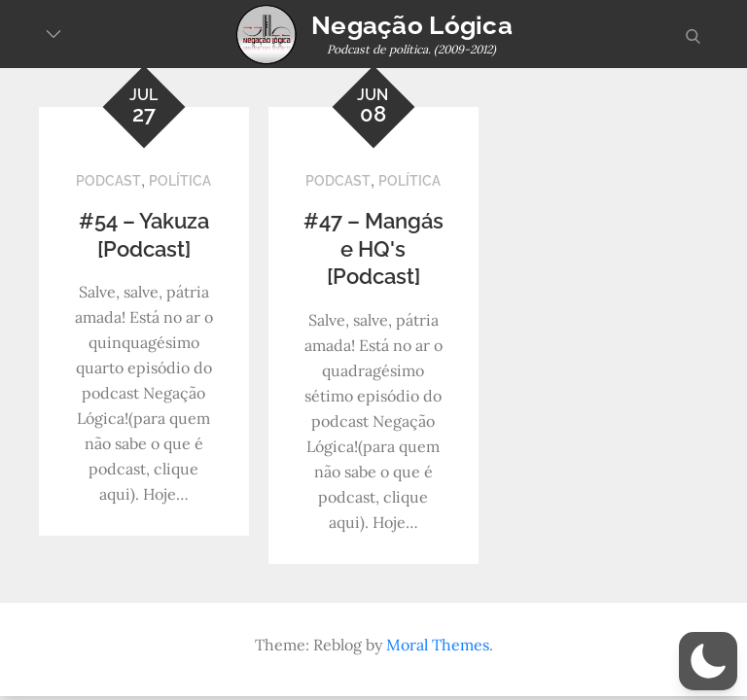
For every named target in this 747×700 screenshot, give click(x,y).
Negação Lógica (412, 25)
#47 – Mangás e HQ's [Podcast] (373, 248)
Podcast (108, 181)
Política (180, 181)
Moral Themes (438, 645)
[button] (708, 661)
